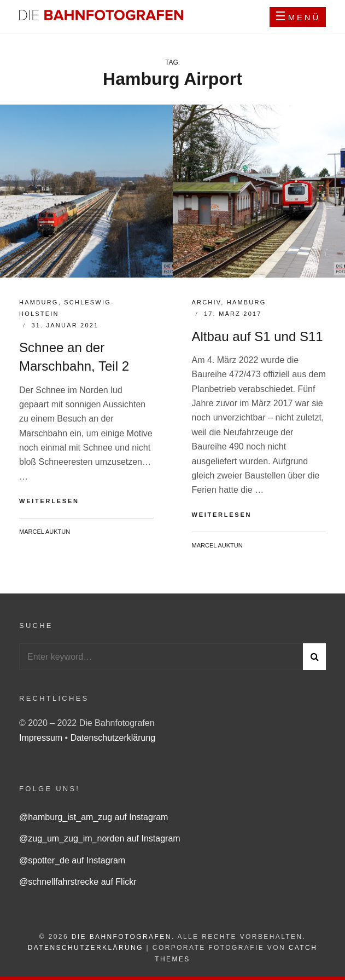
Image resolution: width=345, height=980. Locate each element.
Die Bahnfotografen (122, 937)
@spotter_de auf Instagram (72, 860)
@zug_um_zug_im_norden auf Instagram (100, 838)
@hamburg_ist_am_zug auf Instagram (93, 817)
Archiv (207, 302)
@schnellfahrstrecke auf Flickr (78, 882)
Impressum (42, 738)
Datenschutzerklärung (113, 738)
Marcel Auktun (45, 532)
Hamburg (39, 302)
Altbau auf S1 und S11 (258, 336)
